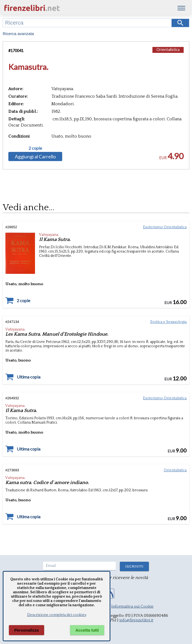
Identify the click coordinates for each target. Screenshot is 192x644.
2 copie (35, 148)
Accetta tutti (87, 630)
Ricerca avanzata (18, 34)
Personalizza (27, 630)
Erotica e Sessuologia (168, 322)
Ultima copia (29, 377)
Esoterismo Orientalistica (165, 227)
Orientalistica (168, 50)
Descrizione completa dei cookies (57, 615)
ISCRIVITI (134, 566)
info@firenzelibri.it (136, 620)
